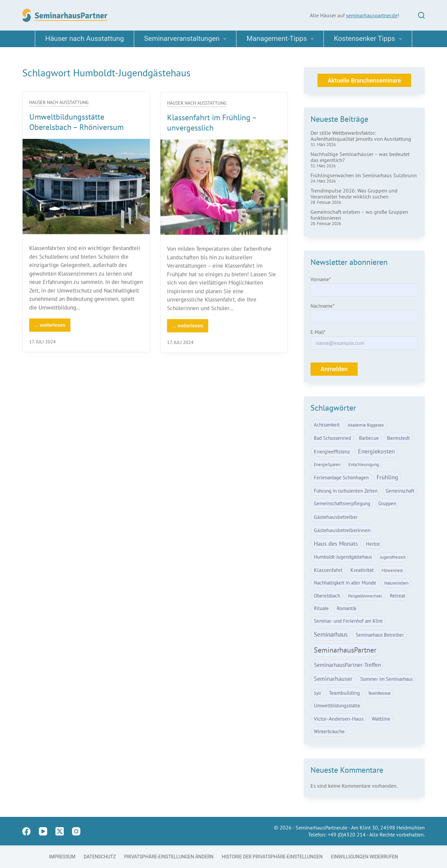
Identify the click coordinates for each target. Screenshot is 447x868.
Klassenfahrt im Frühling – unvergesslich (212, 125)
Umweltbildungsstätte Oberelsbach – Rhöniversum (76, 122)
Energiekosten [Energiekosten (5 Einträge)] (376, 451)
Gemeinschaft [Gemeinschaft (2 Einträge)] (400, 491)
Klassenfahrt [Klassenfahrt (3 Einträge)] (328, 570)
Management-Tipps (281, 39)
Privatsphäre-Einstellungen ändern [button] (169, 857)
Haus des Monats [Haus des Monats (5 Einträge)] (336, 544)
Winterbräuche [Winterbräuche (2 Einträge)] (329, 731)
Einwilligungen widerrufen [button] (365, 857)
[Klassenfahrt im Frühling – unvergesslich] (224, 190)
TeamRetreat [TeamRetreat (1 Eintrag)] (379, 693)
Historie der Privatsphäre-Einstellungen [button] (272, 857)
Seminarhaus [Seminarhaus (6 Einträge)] (331, 634)
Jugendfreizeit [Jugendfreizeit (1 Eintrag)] (393, 557)
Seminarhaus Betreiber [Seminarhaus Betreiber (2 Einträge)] (380, 635)
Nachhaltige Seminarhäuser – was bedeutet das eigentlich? (360, 157)
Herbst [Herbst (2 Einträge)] (373, 544)
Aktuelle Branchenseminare (364, 80)
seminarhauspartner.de (372, 15)
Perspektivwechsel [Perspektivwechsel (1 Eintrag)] (365, 596)
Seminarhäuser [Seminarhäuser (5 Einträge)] (333, 679)
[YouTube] (43, 831)
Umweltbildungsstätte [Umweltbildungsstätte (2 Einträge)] (337, 706)
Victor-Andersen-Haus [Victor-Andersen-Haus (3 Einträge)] (339, 719)
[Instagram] (76, 831)
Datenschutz (100, 857)
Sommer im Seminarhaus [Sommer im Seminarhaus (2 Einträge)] (387, 679)
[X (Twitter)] (60, 831)
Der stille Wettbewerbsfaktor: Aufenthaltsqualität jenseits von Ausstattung (361, 136)
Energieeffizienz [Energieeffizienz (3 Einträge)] (332, 451)
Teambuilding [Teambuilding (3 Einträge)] (344, 693)
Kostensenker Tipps (369, 39)
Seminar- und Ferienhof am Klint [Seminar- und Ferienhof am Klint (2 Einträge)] (348, 621)
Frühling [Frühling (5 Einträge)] (387, 477)
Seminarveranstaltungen (186, 39)
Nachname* (322, 306)
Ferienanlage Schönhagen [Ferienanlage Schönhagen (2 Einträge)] (341, 477)
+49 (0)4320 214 (347, 834)
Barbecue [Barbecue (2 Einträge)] (369, 438)
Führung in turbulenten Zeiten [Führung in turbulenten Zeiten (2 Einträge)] (346, 491)
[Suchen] (421, 15)
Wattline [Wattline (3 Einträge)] (381, 719)
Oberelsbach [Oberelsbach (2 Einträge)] (327, 596)
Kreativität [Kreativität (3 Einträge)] (362, 570)
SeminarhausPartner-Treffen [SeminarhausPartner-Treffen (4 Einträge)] (347, 665)
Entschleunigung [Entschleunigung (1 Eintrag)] (364, 465)
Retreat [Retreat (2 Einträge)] (398, 596)
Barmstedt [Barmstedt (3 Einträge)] (398, 438)
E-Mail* (318, 332)
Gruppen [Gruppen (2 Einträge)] (387, 503)
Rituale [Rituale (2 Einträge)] (321, 608)
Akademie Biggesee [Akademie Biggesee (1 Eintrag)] (366, 425)
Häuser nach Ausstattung (85, 39)
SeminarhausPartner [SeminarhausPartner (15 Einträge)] (345, 650)
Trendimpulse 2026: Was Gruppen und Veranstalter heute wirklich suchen (354, 194)
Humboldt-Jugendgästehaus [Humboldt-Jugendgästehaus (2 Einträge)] (343, 557)
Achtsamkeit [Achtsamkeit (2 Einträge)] (327, 425)
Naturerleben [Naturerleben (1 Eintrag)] (396, 583)
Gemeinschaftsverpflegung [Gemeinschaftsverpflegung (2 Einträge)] (342, 503)
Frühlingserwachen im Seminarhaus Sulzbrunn (364, 175)
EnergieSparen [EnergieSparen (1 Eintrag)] (327, 465)
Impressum (62, 857)
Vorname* (321, 279)
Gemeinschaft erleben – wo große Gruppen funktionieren (359, 215)
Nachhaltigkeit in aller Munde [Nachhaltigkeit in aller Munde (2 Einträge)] (345, 583)
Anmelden (334, 369)
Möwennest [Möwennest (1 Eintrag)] (392, 570)
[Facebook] (26, 831)
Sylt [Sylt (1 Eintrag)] (317, 693)
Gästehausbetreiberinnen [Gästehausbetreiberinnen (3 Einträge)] (342, 530)
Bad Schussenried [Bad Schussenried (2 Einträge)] (332, 438)
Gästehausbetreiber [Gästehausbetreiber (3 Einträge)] (336, 517)
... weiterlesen (52, 327)
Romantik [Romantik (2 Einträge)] (347, 608)
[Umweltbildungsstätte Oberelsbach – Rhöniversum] (86, 187)
